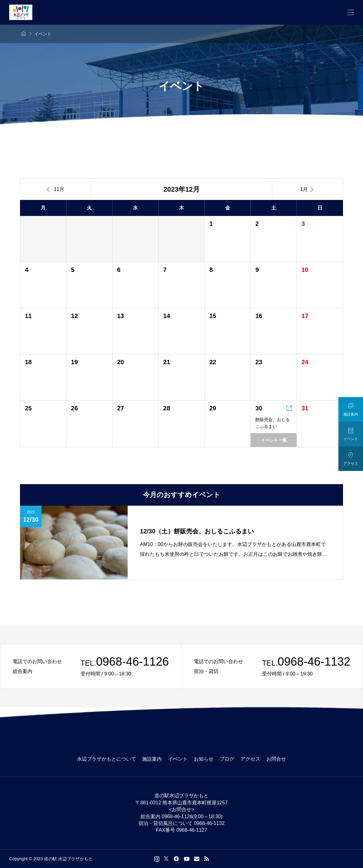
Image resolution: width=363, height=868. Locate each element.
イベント (178, 759)
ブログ (227, 759)
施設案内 (152, 759)
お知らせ (204, 759)
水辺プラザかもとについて (106, 759)
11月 (56, 189)
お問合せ (276, 759)
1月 (308, 189)
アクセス (250, 759)
